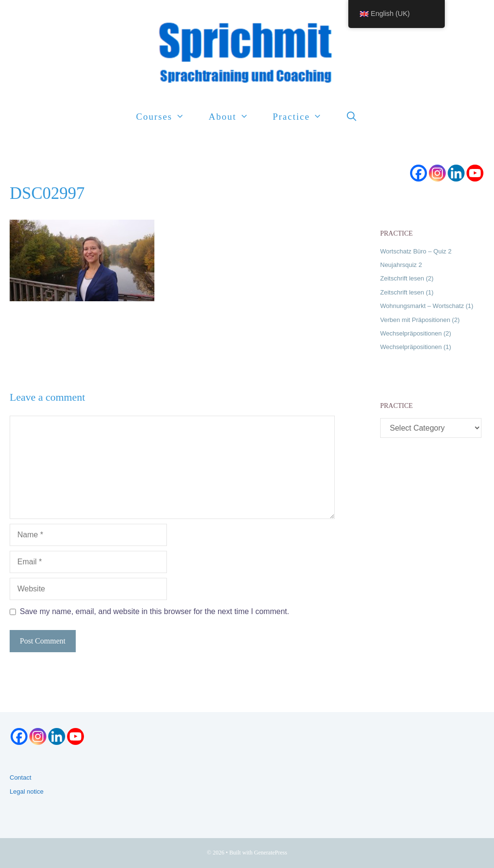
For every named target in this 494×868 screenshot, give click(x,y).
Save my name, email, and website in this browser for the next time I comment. (154, 611)
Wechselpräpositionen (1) (416, 347)
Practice (303, 117)
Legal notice (27, 791)
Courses (166, 117)
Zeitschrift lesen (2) (407, 278)
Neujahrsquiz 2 (401, 265)
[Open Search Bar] (352, 117)
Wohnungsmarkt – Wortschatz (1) (427, 306)
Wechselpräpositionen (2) (416, 333)
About (234, 117)
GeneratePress (271, 853)
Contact (21, 777)
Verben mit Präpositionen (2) (420, 320)
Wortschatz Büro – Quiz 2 (416, 251)
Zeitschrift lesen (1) (407, 292)
